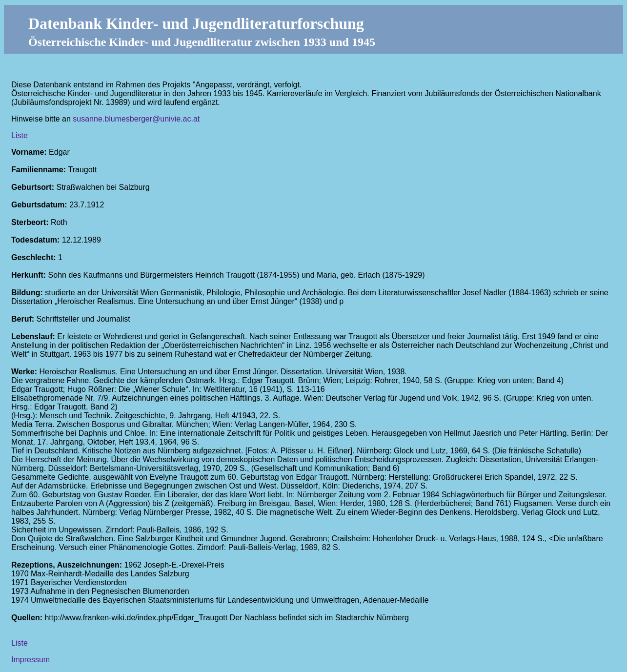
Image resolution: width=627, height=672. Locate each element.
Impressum (30, 660)
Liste (20, 135)
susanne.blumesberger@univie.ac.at (136, 119)
